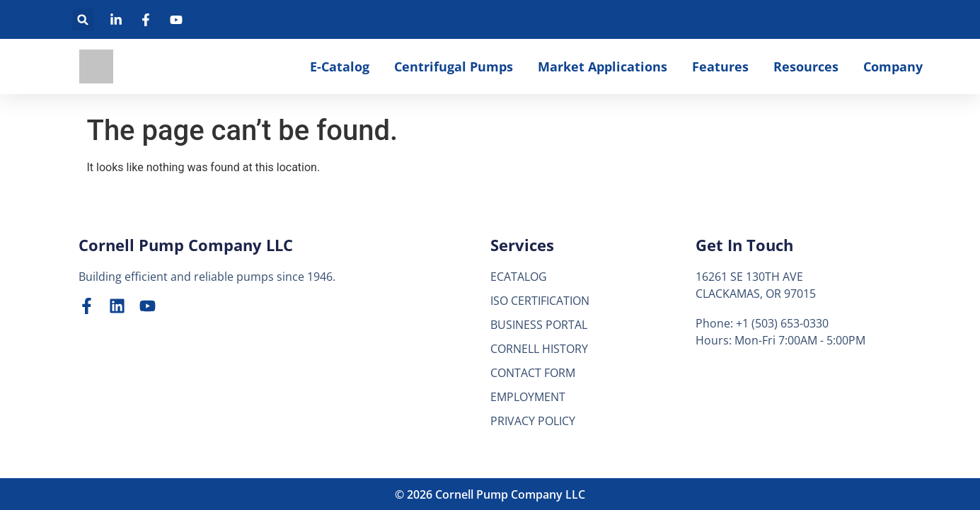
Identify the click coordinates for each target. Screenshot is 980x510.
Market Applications (603, 66)
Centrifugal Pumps (454, 66)
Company (893, 66)
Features (720, 66)
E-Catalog (340, 66)
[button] (83, 19)
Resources (806, 66)
